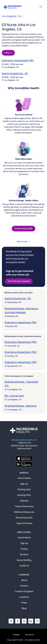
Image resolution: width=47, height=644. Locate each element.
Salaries (24, 501)
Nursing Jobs (24, 489)
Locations (24, 597)
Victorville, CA (12, 346)
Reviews (24, 554)
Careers (24, 586)
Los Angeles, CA (10, 67)
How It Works (24, 478)
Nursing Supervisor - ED (15, 73)
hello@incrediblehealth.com (24, 440)
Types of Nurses (24, 523)
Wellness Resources (24, 512)
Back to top (23, 241)
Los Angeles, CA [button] (13, 16)
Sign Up (24, 484)
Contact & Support (24, 591)
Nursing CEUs (24, 495)
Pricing (24, 549)
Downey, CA (11, 356)
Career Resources (24, 506)
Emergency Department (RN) (18, 60)
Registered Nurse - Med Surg (21, 406)
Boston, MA (11, 326)
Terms (16, 635)
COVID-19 (24, 566)
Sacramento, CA (13, 366)
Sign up (24, 543)
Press (24, 603)
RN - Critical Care (14, 396)
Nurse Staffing (24, 560)
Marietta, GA (11, 316)
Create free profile (23, 229)
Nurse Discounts (24, 518)
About (24, 580)
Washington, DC (13, 302)
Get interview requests (19, 281)
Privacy (30, 635)
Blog (24, 608)
